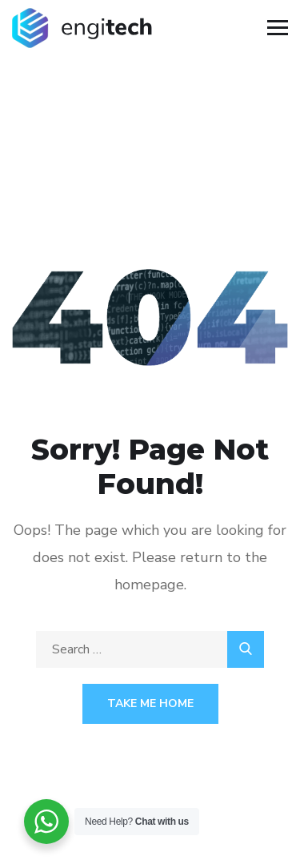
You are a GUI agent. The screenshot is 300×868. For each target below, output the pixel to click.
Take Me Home (150, 703)
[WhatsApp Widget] (46, 822)
